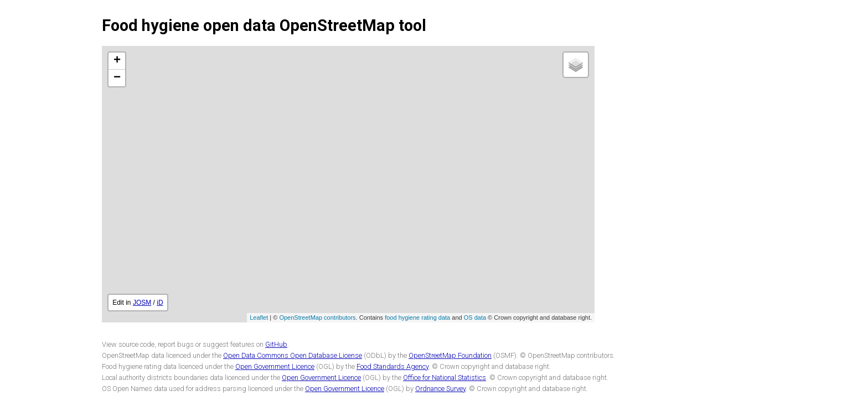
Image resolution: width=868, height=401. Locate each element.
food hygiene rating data (417, 317)
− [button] (117, 78)
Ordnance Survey (440, 389)
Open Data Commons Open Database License (293, 355)
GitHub (276, 344)
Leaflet (259, 317)
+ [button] (117, 61)
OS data (475, 317)
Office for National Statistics (445, 377)
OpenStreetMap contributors (317, 317)
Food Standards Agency (392, 366)
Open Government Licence (275, 366)
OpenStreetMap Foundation (450, 355)
